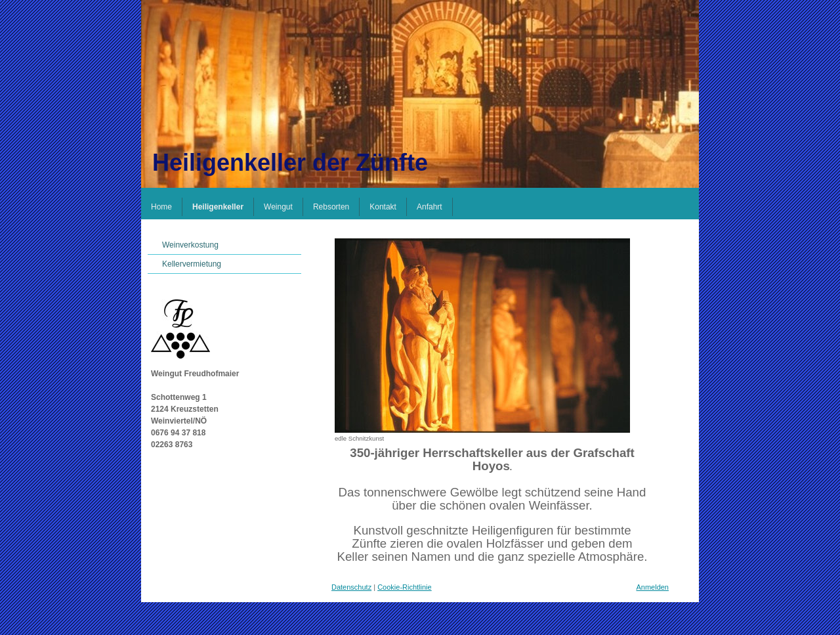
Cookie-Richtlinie (405, 587)
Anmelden (652, 587)
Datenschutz (351, 587)
